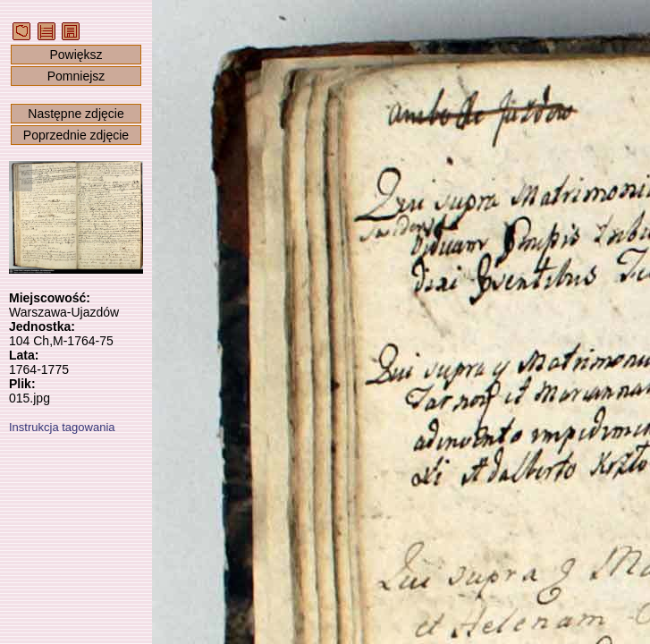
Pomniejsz (76, 76)
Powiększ (76, 55)
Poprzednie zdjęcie (76, 135)
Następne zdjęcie (76, 114)
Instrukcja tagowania (62, 427)
